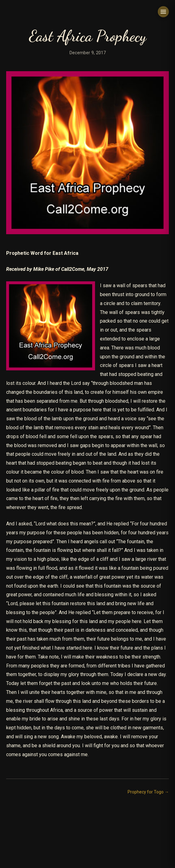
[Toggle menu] (163, 12)
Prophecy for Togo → (148, 792)
